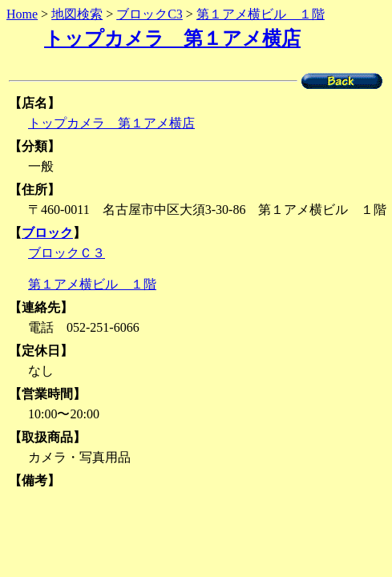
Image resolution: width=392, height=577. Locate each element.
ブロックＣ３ (67, 253)
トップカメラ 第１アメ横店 (172, 38)
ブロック (47, 233)
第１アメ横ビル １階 (261, 14)
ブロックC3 (150, 14)
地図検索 (77, 14)
